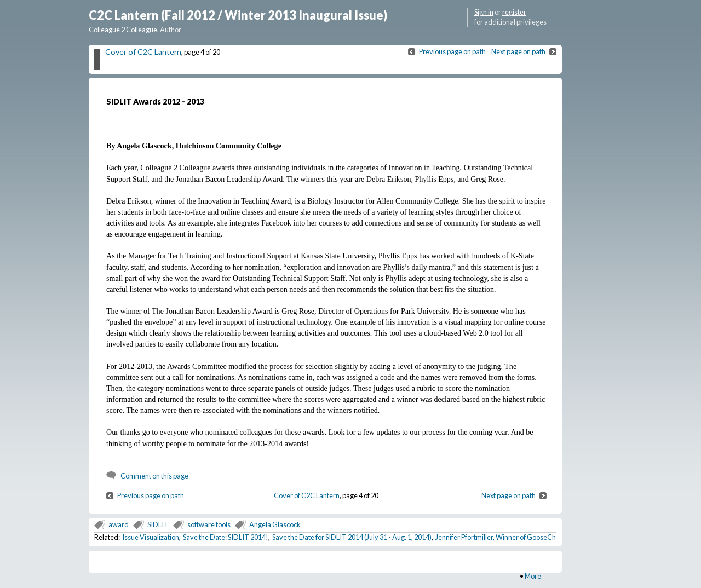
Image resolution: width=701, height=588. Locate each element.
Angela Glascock (275, 524)
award (119, 524)
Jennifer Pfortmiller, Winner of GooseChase (501, 537)
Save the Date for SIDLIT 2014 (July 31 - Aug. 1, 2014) (352, 537)
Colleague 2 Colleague (123, 30)
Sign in (484, 12)
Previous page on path (452, 51)
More (533, 576)
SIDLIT (158, 524)
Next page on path (518, 51)
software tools (209, 524)
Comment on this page (154, 476)
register (514, 12)
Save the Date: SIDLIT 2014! (226, 537)
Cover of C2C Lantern (143, 52)
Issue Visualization (151, 537)
